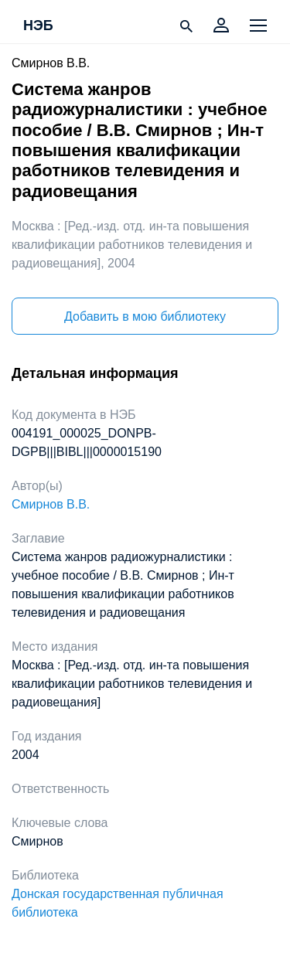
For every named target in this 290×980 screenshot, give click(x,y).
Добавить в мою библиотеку (145, 316)
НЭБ (38, 26)
